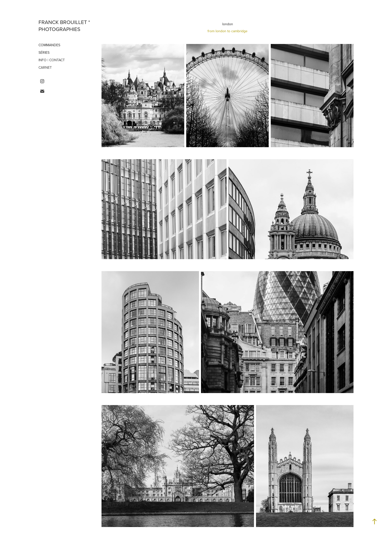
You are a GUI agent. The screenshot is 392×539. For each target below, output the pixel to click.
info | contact (52, 60)
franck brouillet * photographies (65, 25)
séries (44, 52)
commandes (49, 45)
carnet (45, 67)
